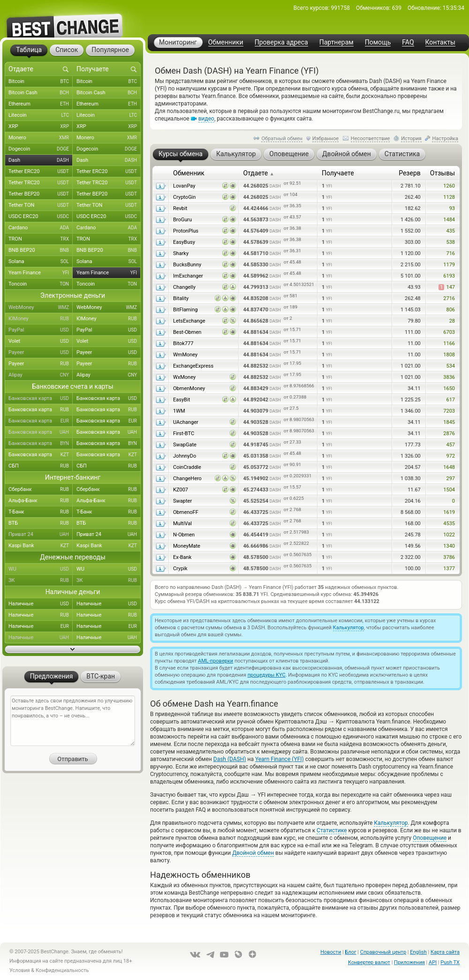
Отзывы (443, 173)
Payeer (41, 353)
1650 (449, 388)
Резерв (410, 173)
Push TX (450, 962)
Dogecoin (41, 149)
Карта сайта (445, 952)
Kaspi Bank (41, 546)
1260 (449, 186)
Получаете (338, 173)
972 (450, 456)
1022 (449, 535)
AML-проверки (216, 661)
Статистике (332, 830)
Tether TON (41, 205)
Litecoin (41, 115)
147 (447, 287)
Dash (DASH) (230, 759)
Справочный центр (383, 952)
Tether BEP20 (41, 194)
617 (450, 400)
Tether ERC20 (41, 172)
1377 (449, 569)
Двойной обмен (253, 853)
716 (450, 253)
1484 (449, 220)
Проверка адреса (281, 42)
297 (450, 479)
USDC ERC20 (41, 217)
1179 (449, 265)
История (411, 139)
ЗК (41, 580)
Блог (350, 952)
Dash (41, 160)
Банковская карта (41, 399)
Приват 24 (41, 535)
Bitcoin (41, 82)
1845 (449, 422)
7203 (449, 411)
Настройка (445, 139)
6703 (449, 332)
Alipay (41, 375)
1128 (449, 197)
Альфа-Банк (41, 501)
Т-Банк (41, 512)
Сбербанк (41, 490)
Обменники (226, 42)
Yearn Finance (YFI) (280, 759)
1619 (449, 512)
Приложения (409, 962)
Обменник (189, 173)
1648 (449, 467)
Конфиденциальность (62, 970)
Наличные (41, 604)
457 (450, 445)
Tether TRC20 (41, 183)
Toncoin (41, 284)
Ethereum (41, 104)
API (433, 962)
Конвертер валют (369, 962)
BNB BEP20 (41, 250)
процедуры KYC (267, 675)
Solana (41, 262)
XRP (41, 127)
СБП (41, 466)
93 (452, 208)
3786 (449, 557)
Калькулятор (348, 628)
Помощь (378, 42)
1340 (449, 546)
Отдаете (258, 173)
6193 (449, 276)
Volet (41, 341)
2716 (449, 298)
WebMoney (41, 308)
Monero (41, 138)
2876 (449, 433)
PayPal (41, 330)
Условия (20, 970)
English (418, 952)
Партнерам (337, 42)
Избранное (325, 139)
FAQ (408, 42)
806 (450, 310)
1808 (449, 355)
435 (450, 231)
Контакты (440, 42)
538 (450, 242)
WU (41, 569)
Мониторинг (178, 42)
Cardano (41, 228)
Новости (331, 952)
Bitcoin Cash (41, 93)
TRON (41, 239)
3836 (449, 377)
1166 (449, 343)
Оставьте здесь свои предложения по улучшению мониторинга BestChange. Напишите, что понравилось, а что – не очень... (73, 721)
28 (452, 321)
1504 (449, 490)
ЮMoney (41, 319)
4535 (449, 524)
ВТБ (41, 523)
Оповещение (430, 838)
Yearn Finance (41, 273)
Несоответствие (371, 139)
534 (450, 366)
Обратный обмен (282, 139)
